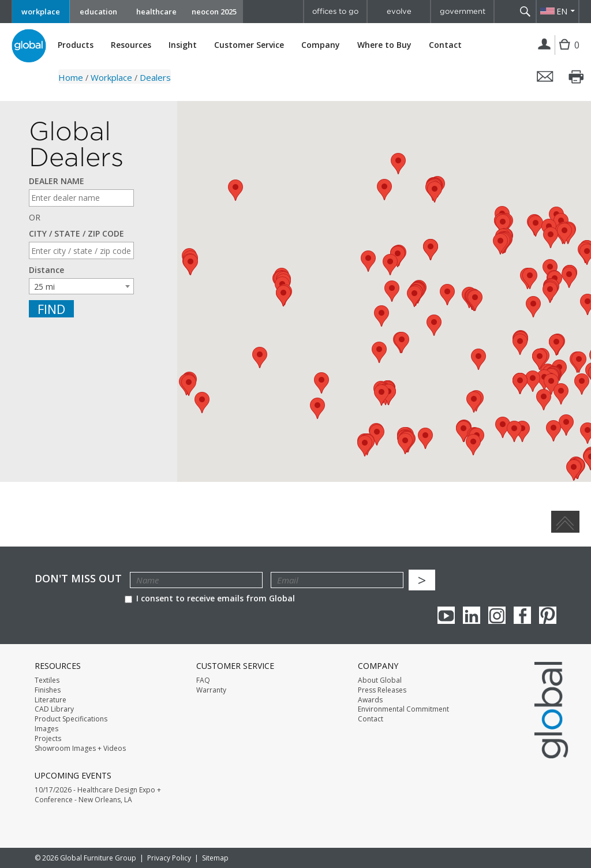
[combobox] (81, 286)
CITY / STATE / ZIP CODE (76, 234)
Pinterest (548, 615)
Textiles (47, 680)
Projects (48, 739)
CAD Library (54, 709)
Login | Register (545, 45)
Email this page (545, 77)
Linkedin (472, 615)
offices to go (335, 11)
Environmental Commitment (403, 709)
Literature (51, 700)
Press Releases (382, 690)
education (98, 12)
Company (321, 45)
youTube (446, 615)
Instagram (497, 615)
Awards (370, 700)
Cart (566, 53)
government (463, 11)
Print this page (577, 77)
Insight (183, 45)
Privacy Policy (169, 858)
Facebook (522, 615)
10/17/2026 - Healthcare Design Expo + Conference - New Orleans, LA (98, 795)
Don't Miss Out (78, 579)
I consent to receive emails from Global (210, 598)
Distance (46, 270)
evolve (399, 11)
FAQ (203, 680)
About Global (380, 680)
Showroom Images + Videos (80, 749)
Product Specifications (71, 719)
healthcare (156, 12)
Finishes (48, 690)
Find (51, 309)
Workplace (111, 77)
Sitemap (215, 858)
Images (46, 729)
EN (562, 11)
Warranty (211, 690)
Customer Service (249, 45)
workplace (41, 12)
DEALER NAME (57, 181)
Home (71, 77)
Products (76, 45)
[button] (398, 164)
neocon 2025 (214, 12)
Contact (445, 45)
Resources (131, 45)
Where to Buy (384, 45)
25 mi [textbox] (44, 287)
